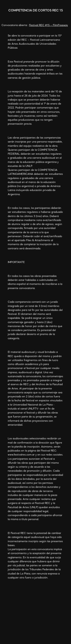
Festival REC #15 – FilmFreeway (49, 25)
